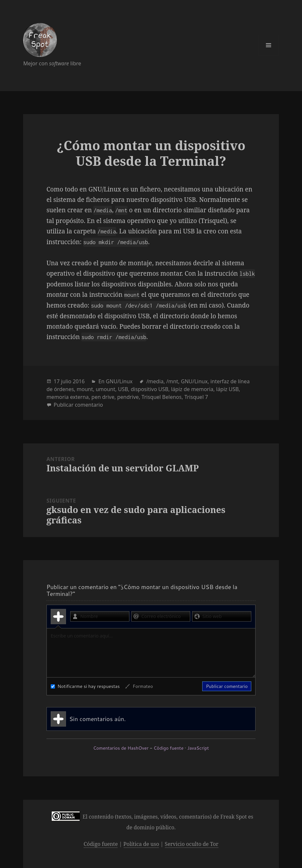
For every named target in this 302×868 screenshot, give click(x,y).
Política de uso (141, 844)
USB (123, 389)
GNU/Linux (119, 381)
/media (155, 381)
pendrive (128, 397)
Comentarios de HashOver (121, 748)
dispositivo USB (150, 389)
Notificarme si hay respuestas (85, 686)
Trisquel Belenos (161, 397)
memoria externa (68, 397)
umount (105, 389)
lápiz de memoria (192, 389)
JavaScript (198, 748)
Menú (269, 45)
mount (85, 389)
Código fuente (168, 748)
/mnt (172, 381)
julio (66, 381)
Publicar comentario (78, 405)
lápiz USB (227, 389)
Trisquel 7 (196, 397)
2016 (79, 381)
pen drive (103, 397)
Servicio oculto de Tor (192, 844)
